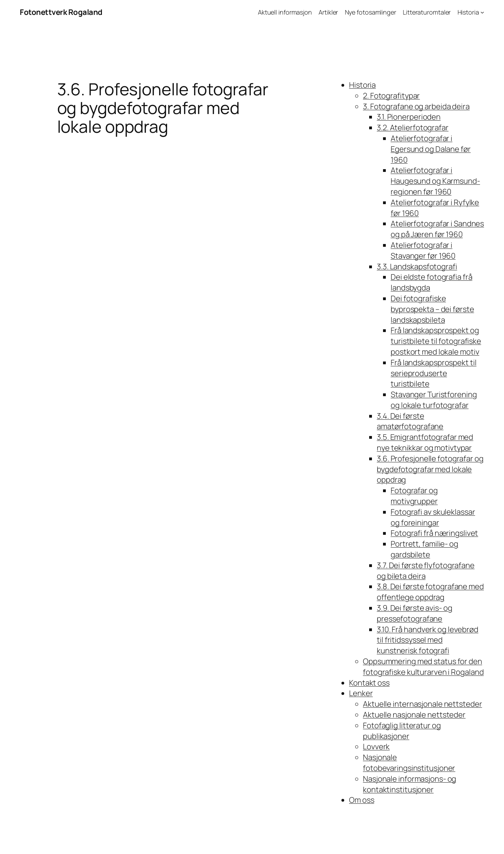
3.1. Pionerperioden (409, 117)
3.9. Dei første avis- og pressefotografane (415, 613)
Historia (362, 85)
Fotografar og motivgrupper (414, 496)
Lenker (361, 693)
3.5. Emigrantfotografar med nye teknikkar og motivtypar (425, 442)
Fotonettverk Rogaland (61, 12)
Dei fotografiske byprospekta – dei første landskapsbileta (432, 309)
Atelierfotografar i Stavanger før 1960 (423, 250)
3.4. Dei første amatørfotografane (410, 421)
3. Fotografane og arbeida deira (416, 106)
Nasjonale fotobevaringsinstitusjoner (409, 763)
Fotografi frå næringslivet (434, 533)
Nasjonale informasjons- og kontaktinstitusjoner (410, 784)
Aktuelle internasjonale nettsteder (423, 704)
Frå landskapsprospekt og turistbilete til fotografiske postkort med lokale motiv (436, 341)
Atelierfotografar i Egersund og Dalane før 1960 (431, 149)
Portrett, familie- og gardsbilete (424, 549)
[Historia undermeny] (482, 12)
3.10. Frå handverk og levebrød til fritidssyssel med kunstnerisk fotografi (428, 640)
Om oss (362, 800)
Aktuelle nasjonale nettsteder (414, 715)
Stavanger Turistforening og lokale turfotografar (434, 400)
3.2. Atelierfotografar (413, 128)
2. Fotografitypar (391, 96)
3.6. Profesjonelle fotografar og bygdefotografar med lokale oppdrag (430, 469)
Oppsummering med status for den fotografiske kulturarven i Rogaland (423, 667)
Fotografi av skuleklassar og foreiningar (433, 517)
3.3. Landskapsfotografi (417, 267)
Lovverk (376, 747)
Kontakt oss (369, 683)
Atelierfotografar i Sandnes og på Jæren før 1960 (437, 229)
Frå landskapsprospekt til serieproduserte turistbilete (434, 373)
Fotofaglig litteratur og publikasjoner (402, 731)
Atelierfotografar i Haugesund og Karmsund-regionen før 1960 (435, 181)
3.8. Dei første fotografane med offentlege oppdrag (430, 592)
